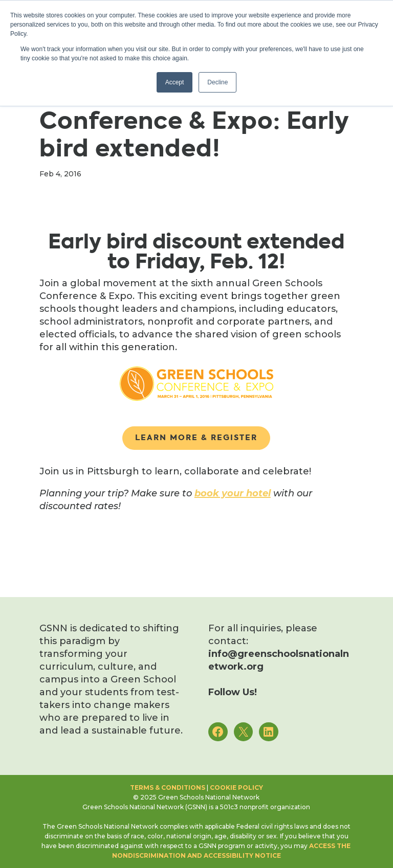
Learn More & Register (196, 438)
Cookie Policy (236, 787)
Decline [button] (217, 82)
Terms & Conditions (168, 787)
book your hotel (233, 493)
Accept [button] (175, 82)
